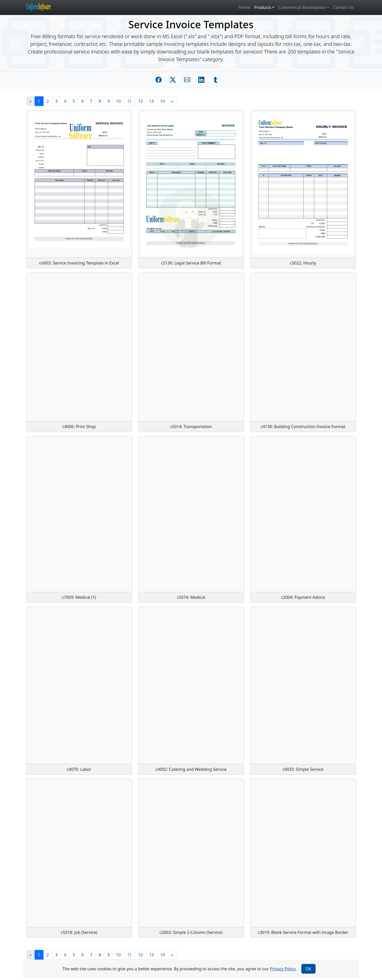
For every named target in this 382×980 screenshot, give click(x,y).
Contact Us (343, 7)
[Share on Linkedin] (201, 80)
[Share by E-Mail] (187, 80)
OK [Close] (308, 969)
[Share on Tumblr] (216, 80)
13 (151, 101)
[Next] (172, 101)
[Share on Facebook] (159, 80)
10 (118, 101)
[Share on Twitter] (173, 80)
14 (162, 101)
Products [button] (263, 7)
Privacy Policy (283, 969)
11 (129, 101)
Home (245, 7)
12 (140, 101)
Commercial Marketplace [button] (302, 7)
